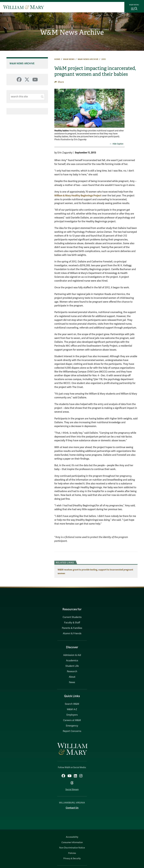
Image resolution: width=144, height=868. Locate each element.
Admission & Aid (72, 655)
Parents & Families (72, 628)
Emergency (72, 726)
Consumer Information (72, 842)
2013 (104, 59)
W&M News (69, 59)
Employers (72, 715)
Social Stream (72, 790)
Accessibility (72, 837)
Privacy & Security (72, 859)
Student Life (72, 666)
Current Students (72, 617)
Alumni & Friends (72, 634)
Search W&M (72, 704)
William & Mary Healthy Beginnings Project (78, 196)
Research (72, 671)
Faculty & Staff (72, 623)
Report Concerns (72, 731)
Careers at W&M (72, 720)
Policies (72, 853)
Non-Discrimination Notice (72, 848)
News (72, 682)
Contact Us (72, 808)
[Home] (24, 7)
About (72, 677)
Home (57, 59)
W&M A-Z (72, 709)
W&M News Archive (72, 32)
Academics (72, 661)
